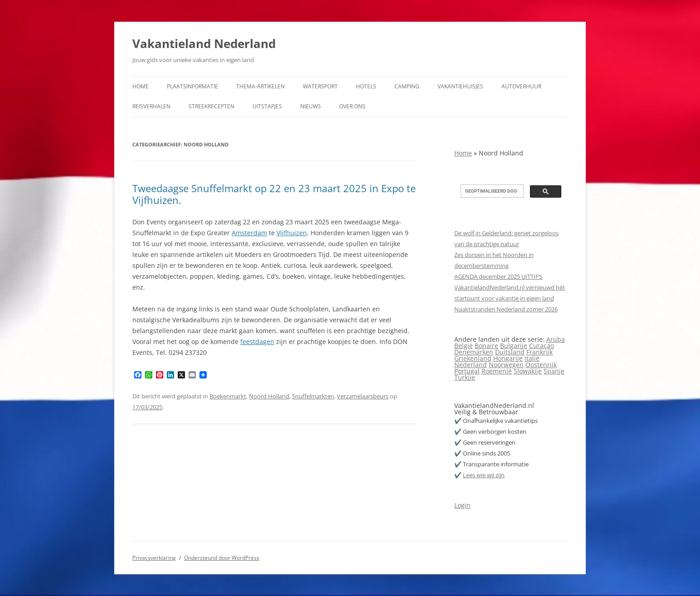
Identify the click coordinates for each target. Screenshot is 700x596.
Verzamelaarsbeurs (363, 396)
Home (141, 86)
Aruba (556, 339)
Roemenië (497, 371)
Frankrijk (540, 352)
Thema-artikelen (260, 86)
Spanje (554, 371)
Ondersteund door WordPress (222, 558)
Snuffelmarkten (313, 396)
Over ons (352, 106)
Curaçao (542, 346)
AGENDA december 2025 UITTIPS (498, 276)
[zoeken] (491, 191)
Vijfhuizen (292, 233)
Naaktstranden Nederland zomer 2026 (506, 309)
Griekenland (473, 358)
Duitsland (510, 352)
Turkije (465, 377)
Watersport (320, 86)
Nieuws (311, 106)
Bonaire (486, 346)
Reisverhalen (151, 106)
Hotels (366, 86)
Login (462, 505)
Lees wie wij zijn (484, 475)
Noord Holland (269, 396)
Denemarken (474, 352)
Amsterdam (249, 233)
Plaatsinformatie (192, 86)
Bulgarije (514, 346)
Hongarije (508, 358)
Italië (532, 358)
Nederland (471, 365)
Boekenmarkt (228, 396)
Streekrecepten (211, 106)
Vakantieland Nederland (204, 44)
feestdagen (257, 342)
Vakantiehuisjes (460, 86)
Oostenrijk (541, 365)
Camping (407, 86)
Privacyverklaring (154, 558)
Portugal (467, 371)
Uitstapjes (267, 106)
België (464, 346)
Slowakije (528, 371)
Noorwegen (506, 365)
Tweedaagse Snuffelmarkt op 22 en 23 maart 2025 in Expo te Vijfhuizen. (274, 194)
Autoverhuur (521, 86)
